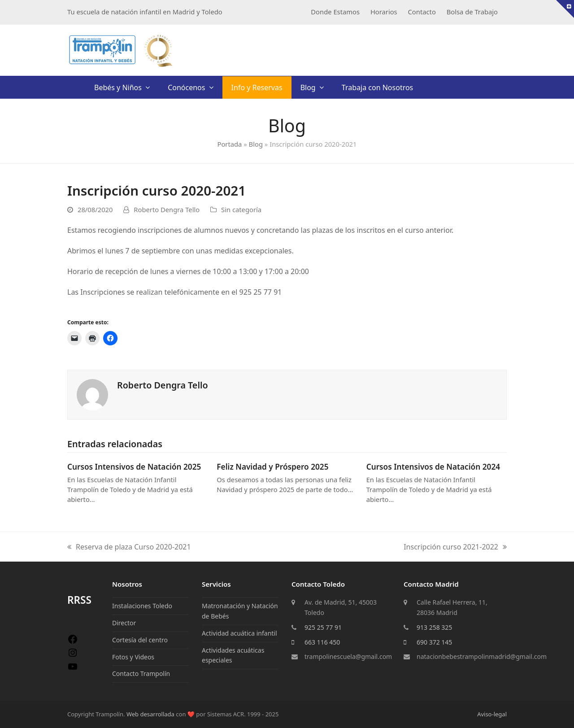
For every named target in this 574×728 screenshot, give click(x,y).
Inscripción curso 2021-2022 (455, 547)
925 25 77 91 (323, 627)
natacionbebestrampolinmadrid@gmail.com (482, 656)
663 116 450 (322, 642)
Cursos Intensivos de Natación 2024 (433, 467)
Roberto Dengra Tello (167, 209)
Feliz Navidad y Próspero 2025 (272, 467)
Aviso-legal (492, 714)
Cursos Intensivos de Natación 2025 (134, 467)
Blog (256, 144)
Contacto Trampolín (141, 674)
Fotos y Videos (133, 657)
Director (124, 623)
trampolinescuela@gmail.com (348, 656)
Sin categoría (241, 209)
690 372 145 (434, 642)
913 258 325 (434, 627)
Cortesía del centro (140, 640)
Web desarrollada (150, 714)
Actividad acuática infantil (239, 633)
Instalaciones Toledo (142, 606)
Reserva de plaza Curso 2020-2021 (129, 547)
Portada (229, 144)
